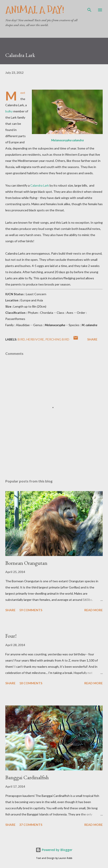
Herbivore (35, 339)
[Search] (89, 8)
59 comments (31, 610)
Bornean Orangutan (26, 563)
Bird (21, 339)
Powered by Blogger (54, 850)
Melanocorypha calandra (67, 140)
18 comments (31, 683)
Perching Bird (57, 339)
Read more (94, 610)
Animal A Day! (35, 10)
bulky (9, 111)
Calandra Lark (40, 185)
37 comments (31, 825)
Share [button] (92, 339)
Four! (11, 636)
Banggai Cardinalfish (27, 777)
